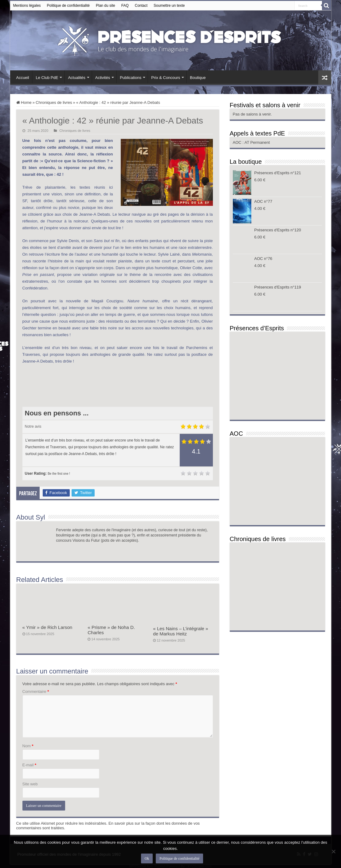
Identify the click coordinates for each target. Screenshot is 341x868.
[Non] (333, 851)
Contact (141, 6)
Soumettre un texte (169, 6)
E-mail (29, 765)
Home (24, 102)
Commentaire (36, 691)
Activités (103, 78)
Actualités (76, 78)
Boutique (198, 78)
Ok (147, 858)
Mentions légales (27, 6)
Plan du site (106, 6)
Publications (131, 78)
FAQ (125, 6)
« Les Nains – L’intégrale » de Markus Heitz (180, 631)
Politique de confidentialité (68, 6)
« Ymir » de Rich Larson (47, 627)
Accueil (23, 78)
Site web (30, 784)
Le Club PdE (47, 78)
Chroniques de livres (54, 102)
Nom (28, 746)
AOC (238, 142)
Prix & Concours (166, 78)
